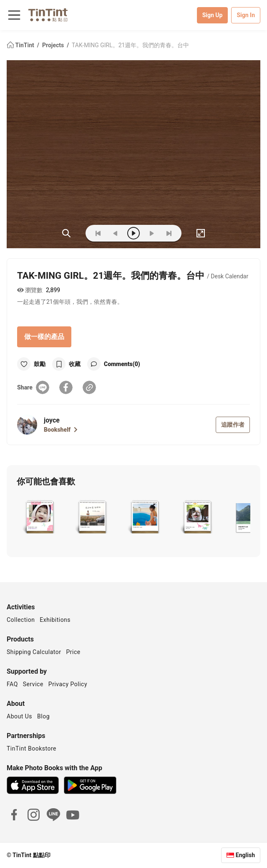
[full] (201, 233)
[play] (133, 233)
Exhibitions (55, 620)
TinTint (21, 45)
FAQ (12, 684)
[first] (98, 233)
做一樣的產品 (44, 337)
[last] (169, 233)
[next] (151, 233)
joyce (52, 420)
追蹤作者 (233, 425)
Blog (43, 716)
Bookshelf (61, 430)
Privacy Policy (68, 684)
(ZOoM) (66, 233)
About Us (19, 716)
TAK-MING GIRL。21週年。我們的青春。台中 (130, 45)
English (245, 855)
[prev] (116, 233)
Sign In (246, 15)
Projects (54, 45)
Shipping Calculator (34, 652)
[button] (40, 518)
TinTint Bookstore (31, 748)
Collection (21, 620)
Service (33, 684)
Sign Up (213, 15)
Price (73, 652)
